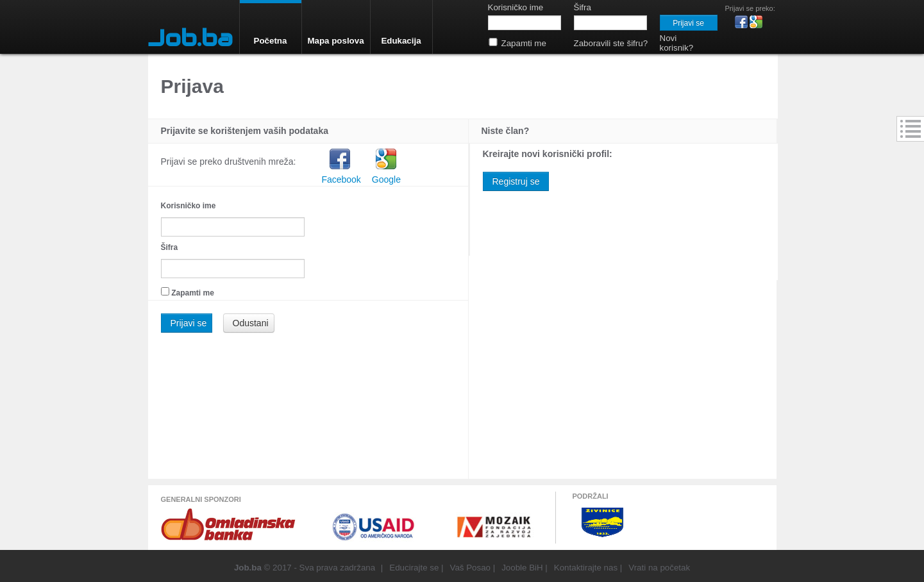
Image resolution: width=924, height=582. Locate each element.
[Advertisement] (78, 272)
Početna (271, 41)
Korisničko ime (189, 206)
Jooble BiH (522, 568)
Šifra (170, 247)
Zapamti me (193, 293)
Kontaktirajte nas (586, 568)
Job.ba (190, 38)
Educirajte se (414, 568)
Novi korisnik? (677, 43)
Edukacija (401, 41)
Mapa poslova (335, 41)
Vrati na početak (659, 568)
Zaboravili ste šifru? (611, 43)
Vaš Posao (470, 568)
